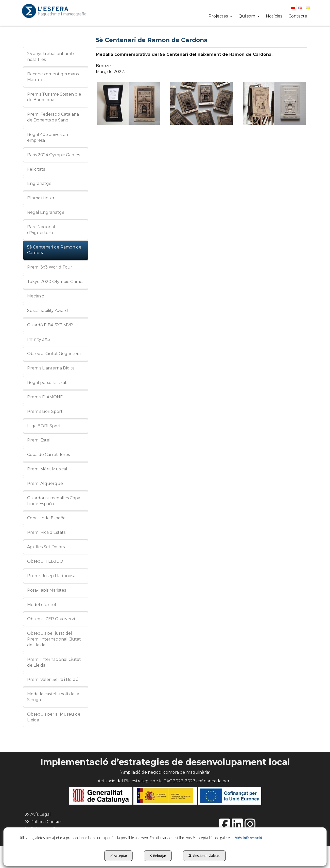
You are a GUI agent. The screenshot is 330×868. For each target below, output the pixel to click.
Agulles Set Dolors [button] (46, 547)
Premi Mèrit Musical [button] (47, 469)
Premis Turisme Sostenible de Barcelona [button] (54, 97)
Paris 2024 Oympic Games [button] (54, 155)
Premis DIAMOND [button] (45, 397)
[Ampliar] (128, 103)
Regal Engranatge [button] (46, 212)
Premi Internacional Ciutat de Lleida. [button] (54, 662)
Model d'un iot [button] (42, 605)
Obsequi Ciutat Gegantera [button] (54, 354)
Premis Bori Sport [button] (45, 411)
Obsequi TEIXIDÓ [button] (45, 561)
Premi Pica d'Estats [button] (46, 532)
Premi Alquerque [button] (45, 483)
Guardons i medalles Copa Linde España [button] (54, 501)
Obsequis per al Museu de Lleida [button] (54, 717)
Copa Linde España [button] (46, 518)
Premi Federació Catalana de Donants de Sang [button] (53, 117)
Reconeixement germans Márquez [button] (53, 77)
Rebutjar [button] (158, 856)
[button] (54, 11)
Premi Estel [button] (39, 440)
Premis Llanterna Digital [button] (51, 368)
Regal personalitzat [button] (47, 383)
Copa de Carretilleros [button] (48, 455)
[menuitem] (295, 7)
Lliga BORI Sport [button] (44, 426)
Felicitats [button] (36, 169)
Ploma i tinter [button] (41, 198)
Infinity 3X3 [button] (39, 339)
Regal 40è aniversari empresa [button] (48, 137)
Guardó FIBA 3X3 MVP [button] (50, 325)
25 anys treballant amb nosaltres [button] (50, 57)
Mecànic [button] (36, 296)
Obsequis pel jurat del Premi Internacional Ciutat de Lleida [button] (54, 639)
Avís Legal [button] (38, 814)
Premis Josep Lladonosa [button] (51, 576)
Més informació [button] (248, 838)
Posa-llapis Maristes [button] (47, 590)
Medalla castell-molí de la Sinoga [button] (53, 697)
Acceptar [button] (119, 856)
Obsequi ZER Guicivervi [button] (51, 619)
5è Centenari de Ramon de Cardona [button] (54, 250)
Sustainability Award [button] (48, 311)
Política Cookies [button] (43, 822)
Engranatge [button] (39, 183)
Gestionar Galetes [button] (204, 856)
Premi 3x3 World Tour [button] (50, 267)
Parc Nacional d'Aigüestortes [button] (42, 230)
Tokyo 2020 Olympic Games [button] (56, 282)
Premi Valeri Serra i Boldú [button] (53, 679)
